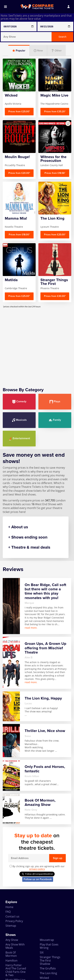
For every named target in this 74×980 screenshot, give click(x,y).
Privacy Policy (14, 921)
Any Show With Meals (15, 946)
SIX (42, 952)
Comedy (19, 402)
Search (63, 37)
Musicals (19, 420)
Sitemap (11, 926)
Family (55, 420)
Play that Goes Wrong (49, 946)
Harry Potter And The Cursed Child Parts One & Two (16, 970)
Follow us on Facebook (38, 879)
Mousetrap (47, 940)
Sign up (58, 858)
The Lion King (48, 973)
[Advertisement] (37, 345)
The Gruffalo (48, 968)
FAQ (8, 912)
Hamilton (11, 961)
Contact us (12, 916)
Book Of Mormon (11, 954)
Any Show (12, 940)
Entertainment (19, 438)
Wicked (44, 978)
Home (9, 907)
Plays (55, 402)
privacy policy (37, 869)
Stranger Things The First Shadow (50, 960)
